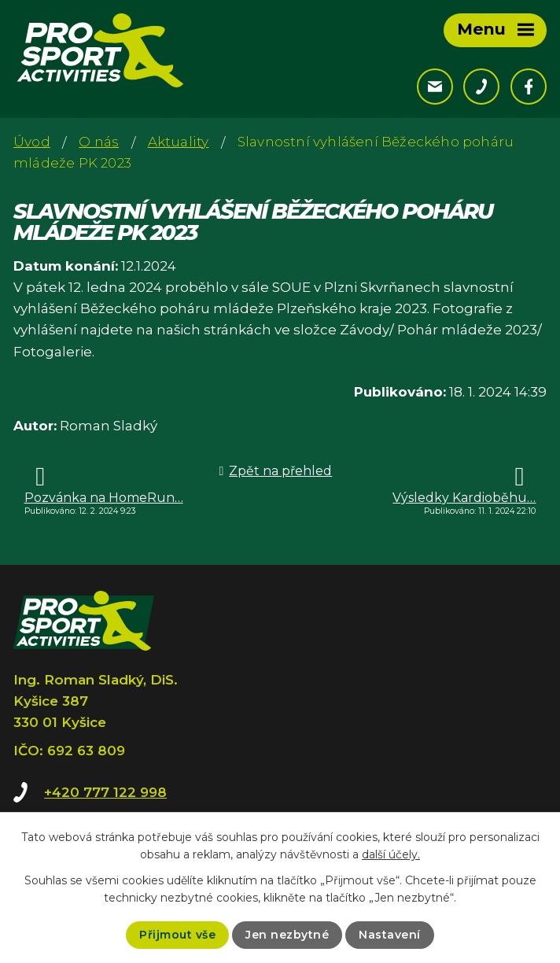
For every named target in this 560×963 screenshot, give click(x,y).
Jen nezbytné (287, 935)
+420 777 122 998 (105, 792)
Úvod (32, 142)
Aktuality (179, 142)
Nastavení (390, 935)
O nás (99, 142)
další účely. (391, 854)
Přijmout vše (177, 935)
